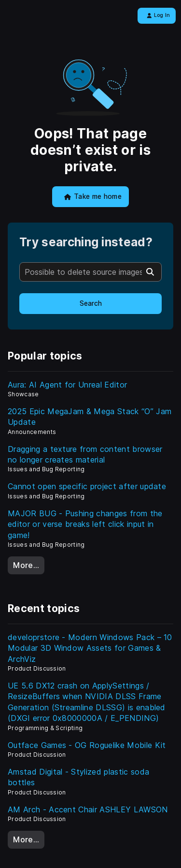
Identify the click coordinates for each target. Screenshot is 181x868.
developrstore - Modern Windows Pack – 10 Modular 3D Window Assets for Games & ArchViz (90, 648)
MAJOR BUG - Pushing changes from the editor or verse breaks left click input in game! (85, 524)
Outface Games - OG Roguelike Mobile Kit (87, 745)
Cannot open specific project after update (87, 486)
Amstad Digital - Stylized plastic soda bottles (78, 777)
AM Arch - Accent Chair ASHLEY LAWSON (88, 809)
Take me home (93, 196)
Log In (159, 15)
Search (91, 303)
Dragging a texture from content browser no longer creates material (85, 454)
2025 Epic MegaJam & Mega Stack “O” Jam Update (90, 417)
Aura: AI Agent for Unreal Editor (67, 385)
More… (26, 565)
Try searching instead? (86, 242)
